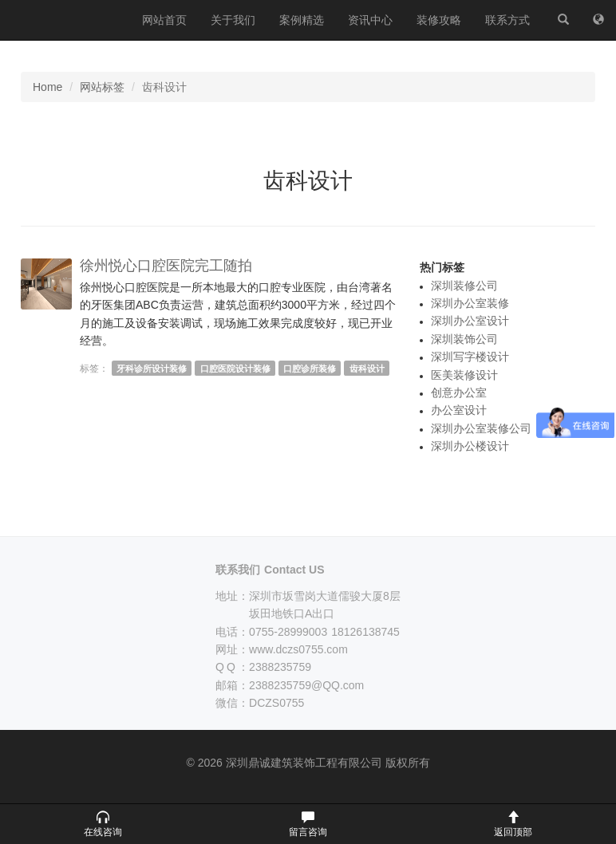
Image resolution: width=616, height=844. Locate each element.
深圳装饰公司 (464, 339)
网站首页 (164, 20)
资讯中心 (370, 20)
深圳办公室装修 (470, 303)
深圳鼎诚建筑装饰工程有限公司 (65, 20)
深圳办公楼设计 (470, 446)
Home (47, 87)
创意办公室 (459, 392)
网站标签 (102, 87)
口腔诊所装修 (310, 369)
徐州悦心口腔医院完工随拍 (166, 266)
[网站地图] (598, 20)
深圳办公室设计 (470, 321)
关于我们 (233, 20)
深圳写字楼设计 (470, 357)
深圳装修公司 (464, 286)
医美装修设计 (464, 375)
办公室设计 (459, 410)
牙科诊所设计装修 (152, 369)
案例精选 (302, 20)
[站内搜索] (563, 20)
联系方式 (507, 20)
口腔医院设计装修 (235, 369)
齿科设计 (367, 369)
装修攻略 (439, 20)
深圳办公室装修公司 (481, 428)
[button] (103, 824)
